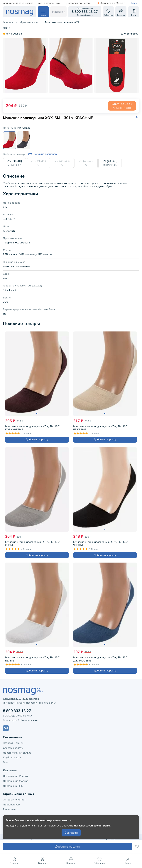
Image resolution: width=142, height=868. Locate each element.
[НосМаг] (20, 12)
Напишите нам (29, 720)
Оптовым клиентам (15, 800)
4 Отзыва (12, 34)
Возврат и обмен (13, 743)
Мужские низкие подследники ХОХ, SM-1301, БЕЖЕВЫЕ (101, 428)
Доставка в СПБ (13, 786)
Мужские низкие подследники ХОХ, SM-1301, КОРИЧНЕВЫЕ (33, 428)
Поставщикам (11, 805)
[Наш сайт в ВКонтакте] (6, 728)
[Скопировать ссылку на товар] (137, 118)
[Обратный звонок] (85, 12)
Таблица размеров (42, 154)
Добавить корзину (37, 440)
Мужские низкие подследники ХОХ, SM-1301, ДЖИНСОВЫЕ (101, 659)
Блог (6, 762)
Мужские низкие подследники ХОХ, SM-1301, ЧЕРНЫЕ (101, 543)
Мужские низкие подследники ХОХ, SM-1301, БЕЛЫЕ (33, 659)
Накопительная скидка (17, 753)
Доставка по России (70, 3)
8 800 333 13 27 (17, 711)
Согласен (71, 833)
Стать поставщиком (40, 3)
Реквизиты (10, 809)
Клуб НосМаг (130, 3)
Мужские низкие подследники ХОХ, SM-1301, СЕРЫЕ (33, 543)
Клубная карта (12, 758)
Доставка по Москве (16, 781)
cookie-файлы (102, 826)
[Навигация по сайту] (43, 12)
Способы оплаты (13, 748)
